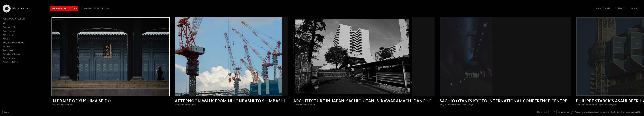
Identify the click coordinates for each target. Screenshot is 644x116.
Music (6, 39)
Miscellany (8, 35)
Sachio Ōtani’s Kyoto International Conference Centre (504, 101)
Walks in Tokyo (10, 62)
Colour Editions (10, 27)
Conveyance (9, 31)
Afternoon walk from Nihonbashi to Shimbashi (230, 101)
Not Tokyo (468, 105)
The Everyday (10, 58)
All (4, 23)
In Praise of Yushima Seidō (81, 101)
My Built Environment (62, 105)
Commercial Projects (95, 8)
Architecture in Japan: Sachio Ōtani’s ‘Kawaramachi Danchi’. (362, 101)
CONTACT (620, 8)
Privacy (635, 8)
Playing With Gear (11, 54)
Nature (6, 46)
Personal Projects (63, 8)
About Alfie (603, 8)
